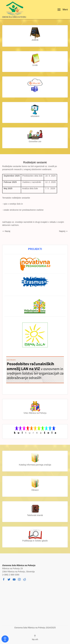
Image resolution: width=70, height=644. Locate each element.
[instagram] (19, 579)
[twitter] (9, 579)
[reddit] (25, 579)
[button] (63, 10)
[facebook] (4, 579)
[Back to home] (15, 10)
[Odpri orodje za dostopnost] (5, 639)
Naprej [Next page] (63, 231)
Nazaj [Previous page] (6, 231)
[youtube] (14, 579)
